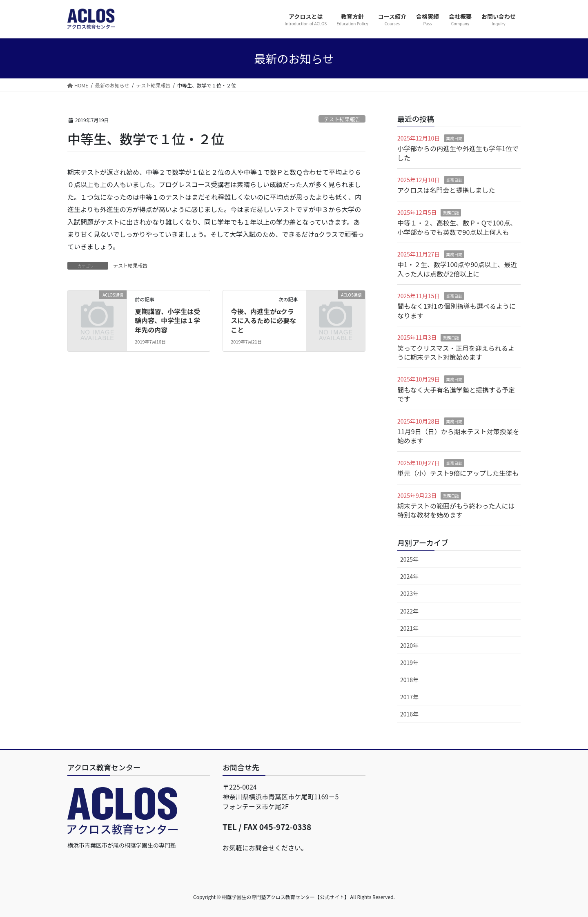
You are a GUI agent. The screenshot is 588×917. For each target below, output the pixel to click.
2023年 (409, 593)
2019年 (409, 663)
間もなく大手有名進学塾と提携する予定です (456, 394)
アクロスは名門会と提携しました (446, 190)
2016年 (409, 714)
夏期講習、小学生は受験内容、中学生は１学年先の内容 (167, 320)
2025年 (409, 559)
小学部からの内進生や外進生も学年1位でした (458, 153)
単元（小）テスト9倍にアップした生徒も (458, 473)
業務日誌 (454, 138)
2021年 (409, 628)
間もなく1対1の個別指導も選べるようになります (457, 310)
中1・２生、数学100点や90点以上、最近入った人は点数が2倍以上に (457, 269)
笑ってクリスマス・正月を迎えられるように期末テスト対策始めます (456, 353)
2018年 (409, 680)
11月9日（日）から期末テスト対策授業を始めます (458, 436)
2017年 (409, 697)
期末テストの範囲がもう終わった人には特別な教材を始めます (456, 510)
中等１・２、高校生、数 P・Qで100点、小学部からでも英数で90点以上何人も (457, 227)
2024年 (409, 576)
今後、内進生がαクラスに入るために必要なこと (263, 320)
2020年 (409, 645)
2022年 (409, 611)
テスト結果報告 (342, 119)
